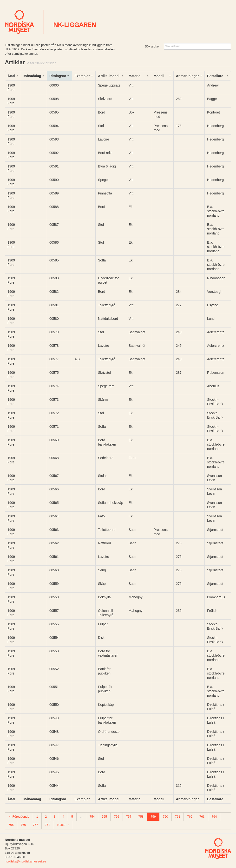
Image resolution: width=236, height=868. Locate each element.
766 (23, 825)
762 (190, 817)
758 (141, 817)
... (81, 817)
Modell (159, 76)
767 (35, 825)
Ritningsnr (58, 76)
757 (129, 817)
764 (214, 817)
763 (202, 817)
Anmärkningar (187, 76)
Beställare (215, 76)
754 (92, 817)
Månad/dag (32, 76)
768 (48, 825)
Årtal (11, 76)
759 (153, 817)
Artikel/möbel (109, 76)
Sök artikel (152, 46)
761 (178, 817)
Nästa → (63, 825)
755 (104, 817)
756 (117, 817)
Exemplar (82, 76)
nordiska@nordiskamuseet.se (25, 861)
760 (165, 817)
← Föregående (19, 817)
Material (135, 76)
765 (11, 825)
